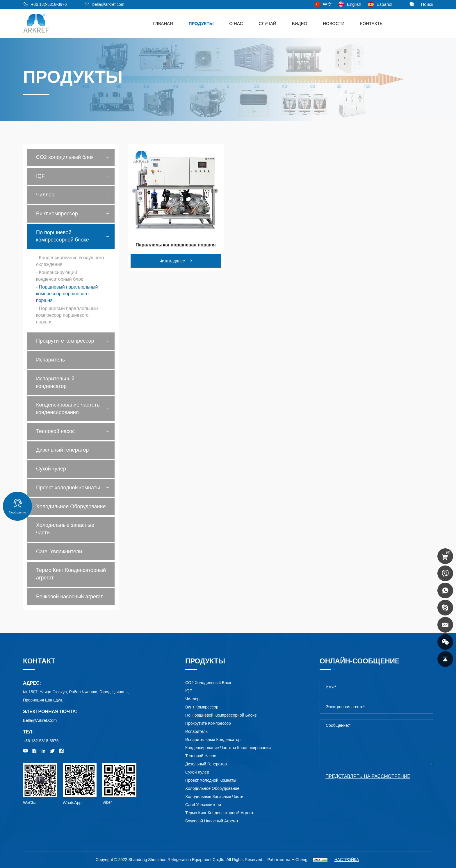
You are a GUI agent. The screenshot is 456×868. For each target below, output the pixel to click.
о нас (236, 23)
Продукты (201, 23)
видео (300, 23)
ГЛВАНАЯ (163, 23)
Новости (334, 23)
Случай (267, 23)
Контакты (372, 23)
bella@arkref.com (108, 4)
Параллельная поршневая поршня (176, 245)
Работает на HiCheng (287, 860)
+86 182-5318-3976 (49, 4)
